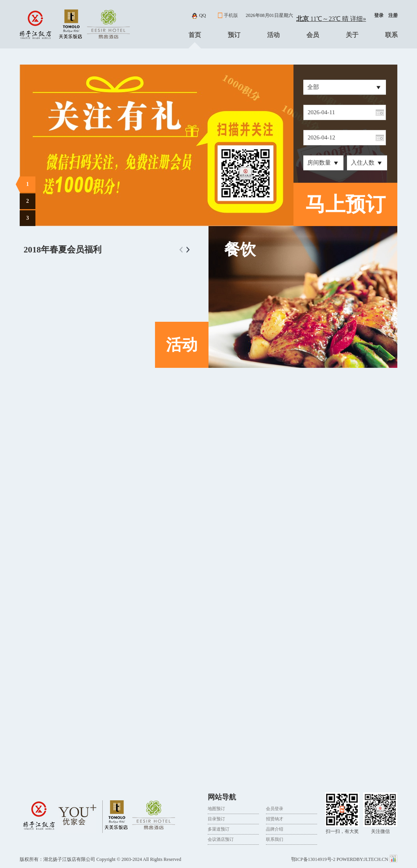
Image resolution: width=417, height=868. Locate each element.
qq (202, 15)
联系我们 (275, 839)
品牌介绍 (275, 829)
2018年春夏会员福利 (63, 249)
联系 (391, 35)
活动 (273, 35)
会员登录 (275, 809)
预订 (234, 35)
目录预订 (216, 819)
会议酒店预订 (221, 839)
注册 (393, 15)
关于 (352, 35)
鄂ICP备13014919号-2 (313, 859)
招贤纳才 (275, 819)
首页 (195, 35)
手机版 (231, 15)
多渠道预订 (219, 829)
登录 (379, 15)
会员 (313, 35)
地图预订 (216, 809)
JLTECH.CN (377, 859)
